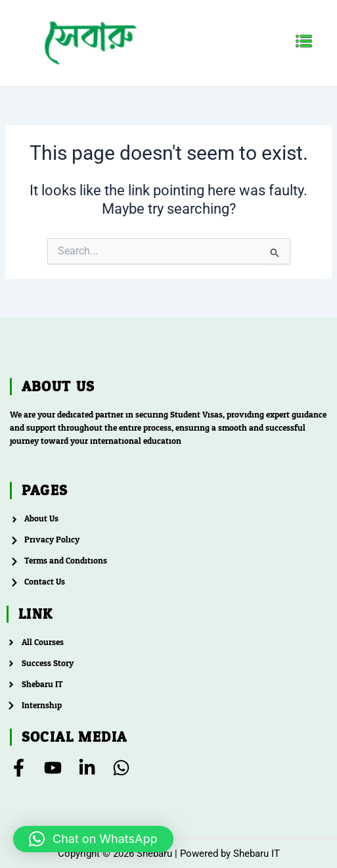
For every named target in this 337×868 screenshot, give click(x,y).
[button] (304, 43)
